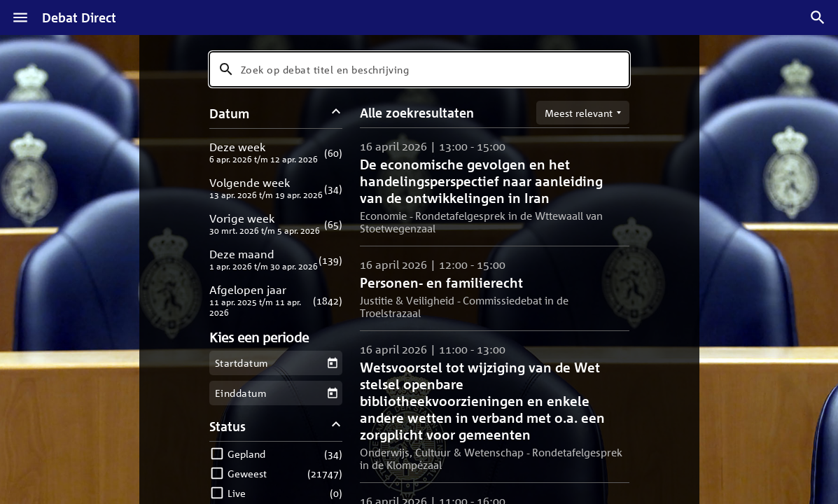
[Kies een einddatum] (332, 393)
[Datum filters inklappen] (336, 113)
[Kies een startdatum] (332, 363)
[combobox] (419, 69)
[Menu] (20, 17)
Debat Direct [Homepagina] (79, 17)
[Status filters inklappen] (336, 426)
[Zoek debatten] (818, 17)
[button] (276, 152)
